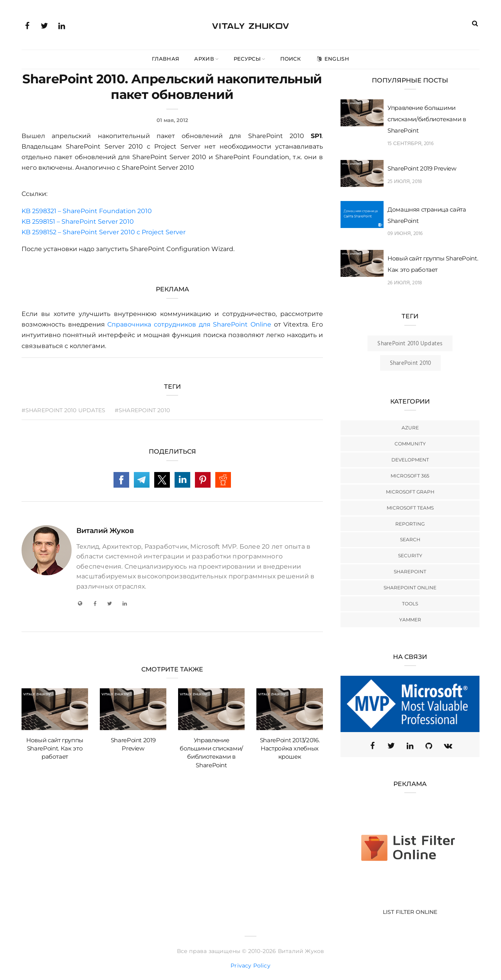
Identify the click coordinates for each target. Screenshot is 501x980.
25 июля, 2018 (405, 182)
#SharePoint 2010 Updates (63, 410)
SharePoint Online (410, 588)
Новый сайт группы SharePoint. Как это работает (55, 748)
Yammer (410, 620)
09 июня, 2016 (405, 234)
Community (410, 444)
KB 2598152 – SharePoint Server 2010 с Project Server (104, 232)
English (332, 59)
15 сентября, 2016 (411, 144)
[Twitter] (110, 603)
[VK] (448, 746)
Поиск (291, 59)
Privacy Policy (250, 966)
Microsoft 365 (410, 476)
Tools (410, 604)
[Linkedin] (410, 746)
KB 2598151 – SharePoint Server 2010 (78, 222)
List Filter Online (410, 912)
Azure (410, 428)
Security (410, 556)
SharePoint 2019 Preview (422, 168)
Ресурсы (247, 59)
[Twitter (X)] (391, 746)
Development (410, 460)
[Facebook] (95, 603)
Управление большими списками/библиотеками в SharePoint (427, 119)
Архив (204, 59)
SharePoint (410, 572)
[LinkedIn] (125, 603)
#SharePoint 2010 (142, 410)
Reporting (410, 524)
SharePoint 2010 (410, 363)
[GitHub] (429, 746)
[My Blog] (80, 603)
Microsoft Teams (410, 508)
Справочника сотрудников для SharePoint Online (189, 324)
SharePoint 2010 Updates (410, 344)
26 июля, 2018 (405, 283)
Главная (166, 59)
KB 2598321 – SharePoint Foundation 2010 (87, 211)
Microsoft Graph (410, 492)
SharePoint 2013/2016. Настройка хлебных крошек (290, 748)
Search (410, 539)
